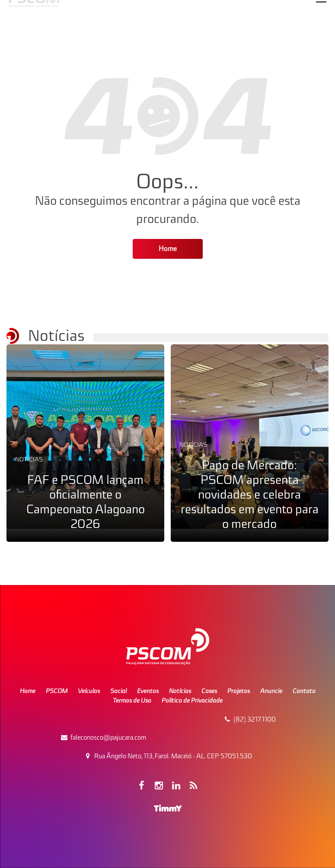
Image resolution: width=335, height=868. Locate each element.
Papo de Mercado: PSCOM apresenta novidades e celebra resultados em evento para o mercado (250, 494)
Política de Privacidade (192, 701)
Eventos (148, 691)
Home (168, 249)
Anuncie (271, 691)
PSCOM (57, 691)
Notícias (29, 459)
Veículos (89, 691)
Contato (304, 691)
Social (118, 691)
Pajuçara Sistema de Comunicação (158, 47)
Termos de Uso (132, 701)
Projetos (239, 691)
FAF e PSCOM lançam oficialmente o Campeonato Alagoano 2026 (86, 502)
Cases (209, 691)
